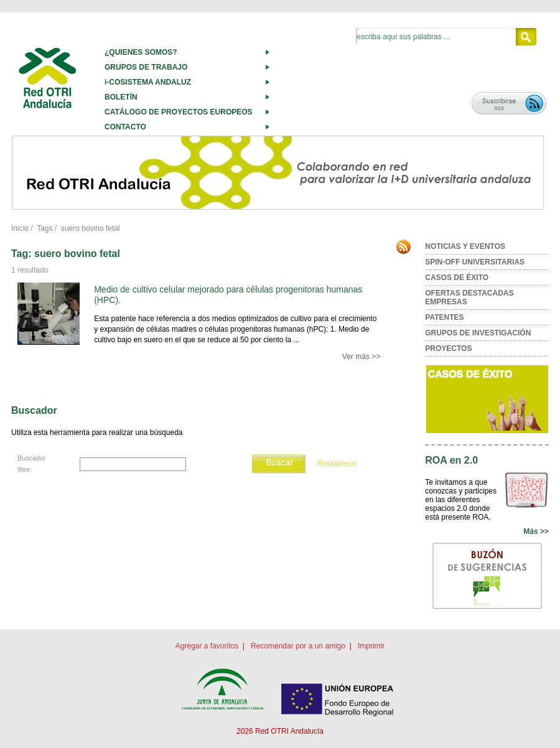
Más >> (536, 531)
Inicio (20, 228)
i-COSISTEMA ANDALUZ (148, 82)
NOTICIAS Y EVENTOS (465, 246)
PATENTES (444, 317)
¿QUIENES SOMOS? (141, 52)
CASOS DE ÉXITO (457, 278)
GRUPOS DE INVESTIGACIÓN (478, 333)
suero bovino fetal (91, 228)
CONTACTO (125, 127)
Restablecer (337, 464)
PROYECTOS (448, 348)
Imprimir (371, 646)
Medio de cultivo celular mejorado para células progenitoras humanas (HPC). (228, 295)
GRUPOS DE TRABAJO (146, 67)
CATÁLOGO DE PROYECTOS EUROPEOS (179, 112)
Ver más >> (361, 357)
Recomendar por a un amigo (298, 646)
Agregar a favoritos (207, 646)
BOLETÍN (121, 97)
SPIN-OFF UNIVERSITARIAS (475, 262)
